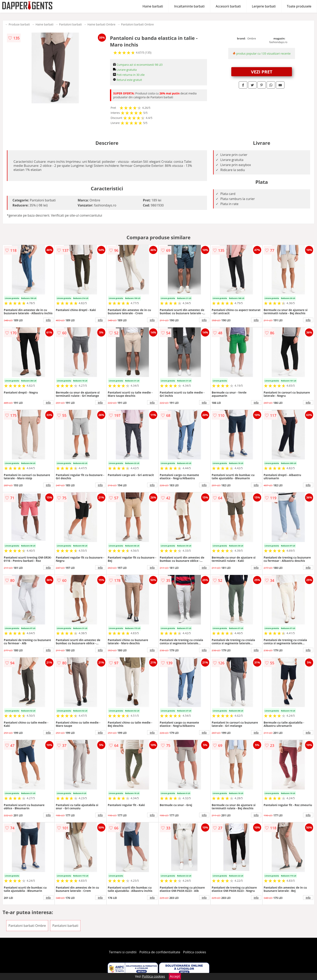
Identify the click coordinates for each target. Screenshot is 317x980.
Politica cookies (195, 952)
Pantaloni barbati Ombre (137, 24)
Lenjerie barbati (264, 6)
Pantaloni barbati (70, 24)
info (48, 320)
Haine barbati (153, 6)
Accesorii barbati (228, 6)
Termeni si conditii (123, 952)
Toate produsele (299, 6)
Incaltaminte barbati (189, 6)
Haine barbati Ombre (101, 24)
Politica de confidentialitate (160, 952)
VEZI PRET (262, 72)
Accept (175, 976)
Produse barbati (19, 24)
